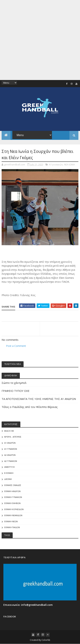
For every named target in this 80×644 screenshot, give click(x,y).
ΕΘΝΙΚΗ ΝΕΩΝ (11, 521)
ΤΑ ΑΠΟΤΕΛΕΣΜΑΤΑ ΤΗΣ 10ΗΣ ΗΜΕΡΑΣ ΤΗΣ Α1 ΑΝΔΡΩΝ (39, 399)
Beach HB (9, 431)
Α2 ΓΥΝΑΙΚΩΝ (11, 461)
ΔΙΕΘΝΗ (8, 479)
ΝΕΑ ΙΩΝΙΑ (69, 164)
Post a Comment (16, 346)
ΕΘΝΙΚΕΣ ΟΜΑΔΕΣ (13, 485)
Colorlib (46, 640)
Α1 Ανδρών (10, 443)
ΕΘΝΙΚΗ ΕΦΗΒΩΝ (12, 503)
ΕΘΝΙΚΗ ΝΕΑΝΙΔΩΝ (13, 515)
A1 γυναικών (56, 164)
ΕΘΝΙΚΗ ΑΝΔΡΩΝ (12, 491)
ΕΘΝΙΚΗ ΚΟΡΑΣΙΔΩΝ (14, 509)
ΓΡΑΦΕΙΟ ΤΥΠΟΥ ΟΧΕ (16, 391)
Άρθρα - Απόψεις (13, 437)
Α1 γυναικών (11, 449)
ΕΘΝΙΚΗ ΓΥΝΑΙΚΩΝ (13, 497)
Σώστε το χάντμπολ (14, 383)
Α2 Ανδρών (10, 455)
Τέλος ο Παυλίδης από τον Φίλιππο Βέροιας (30, 407)
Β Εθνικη (9, 473)
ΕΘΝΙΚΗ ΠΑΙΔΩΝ (12, 527)
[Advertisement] (40, 40)
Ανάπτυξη (9, 467)
